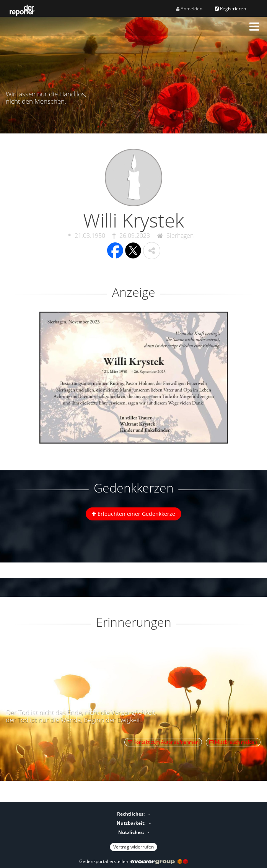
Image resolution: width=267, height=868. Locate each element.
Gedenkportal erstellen (133, 861)
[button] (254, 26)
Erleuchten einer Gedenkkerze (133, 514)
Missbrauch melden (233, 742)
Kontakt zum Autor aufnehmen (163, 742)
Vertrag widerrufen (133, 847)
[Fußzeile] (133, 829)
